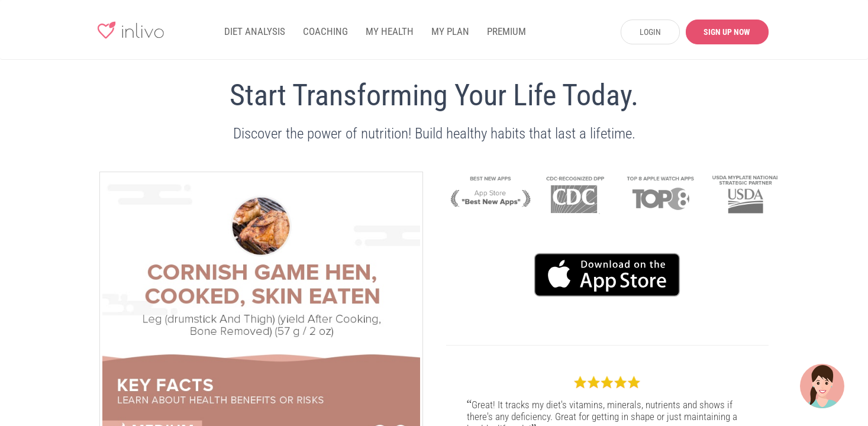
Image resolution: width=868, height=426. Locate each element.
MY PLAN (450, 31)
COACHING (325, 31)
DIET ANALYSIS (255, 31)
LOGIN (650, 32)
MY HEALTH (390, 31)
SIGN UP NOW (727, 32)
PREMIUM (506, 31)
